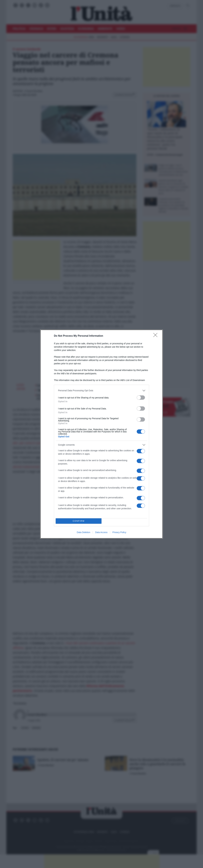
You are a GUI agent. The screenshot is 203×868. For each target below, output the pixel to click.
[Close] (156, 336)
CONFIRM (79, 521)
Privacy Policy (119, 532)
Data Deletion (83, 532)
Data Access (101, 532)
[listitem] (101, 391)
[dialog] (101, 434)
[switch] (141, 398)
